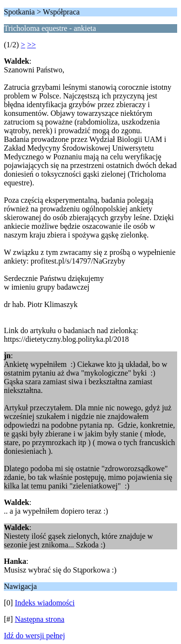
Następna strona (40, 619)
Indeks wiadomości (45, 603)
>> (31, 45)
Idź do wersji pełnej (35, 636)
